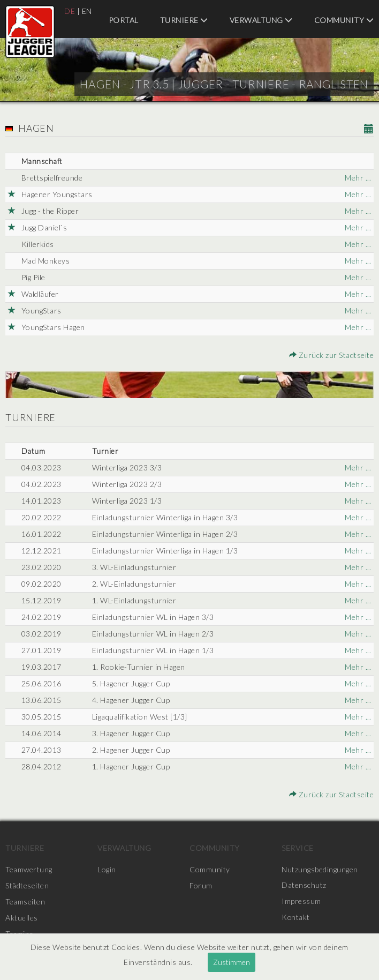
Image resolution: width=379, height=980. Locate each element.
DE (70, 11)
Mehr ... (358, 178)
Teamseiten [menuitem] (25, 902)
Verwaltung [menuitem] (261, 20)
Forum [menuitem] (201, 885)
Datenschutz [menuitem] (304, 885)
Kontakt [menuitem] (296, 918)
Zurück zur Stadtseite (332, 355)
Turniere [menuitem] (184, 20)
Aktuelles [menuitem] (22, 918)
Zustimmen (232, 962)
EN (87, 11)
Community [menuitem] (344, 20)
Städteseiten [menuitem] (27, 885)
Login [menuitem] (107, 869)
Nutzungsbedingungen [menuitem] (320, 869)
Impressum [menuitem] (301, 902)
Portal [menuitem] (124, 20)
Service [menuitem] (298, 848)
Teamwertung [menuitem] (29, 869)
